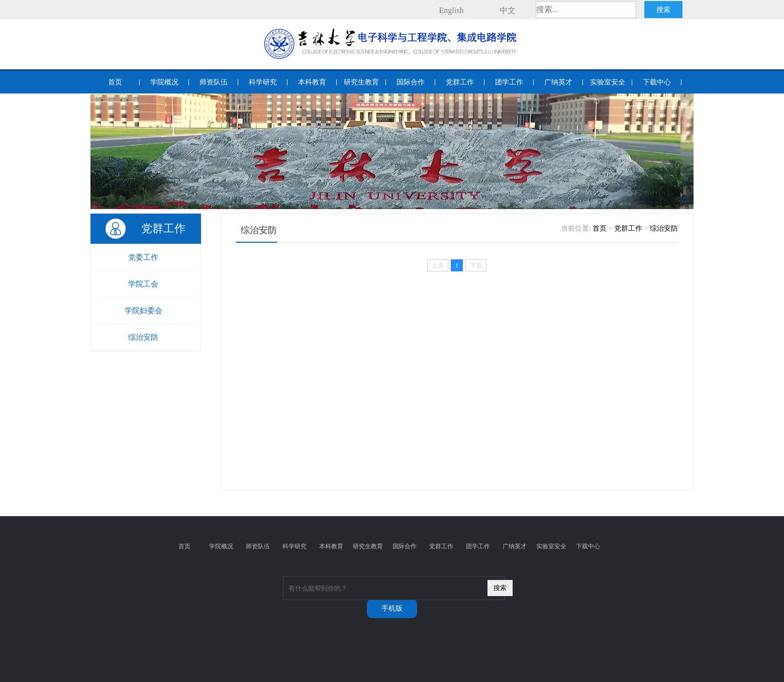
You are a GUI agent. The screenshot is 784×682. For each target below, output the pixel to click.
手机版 (392, 608)
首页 (115, 82)
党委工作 (143, 257)
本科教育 (312, 82)
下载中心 (657, 82)
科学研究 (263, 82)
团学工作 (509, 82)
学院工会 (143, 284)
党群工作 (460, 82)
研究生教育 (361, 82)
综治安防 (143, 337)
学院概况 (164, 82)
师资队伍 (214, 82)
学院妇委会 (143, 311)
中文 (508, 10)
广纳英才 (558, 82)
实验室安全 (608, 82)
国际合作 (411, 82)
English (452, 10)
